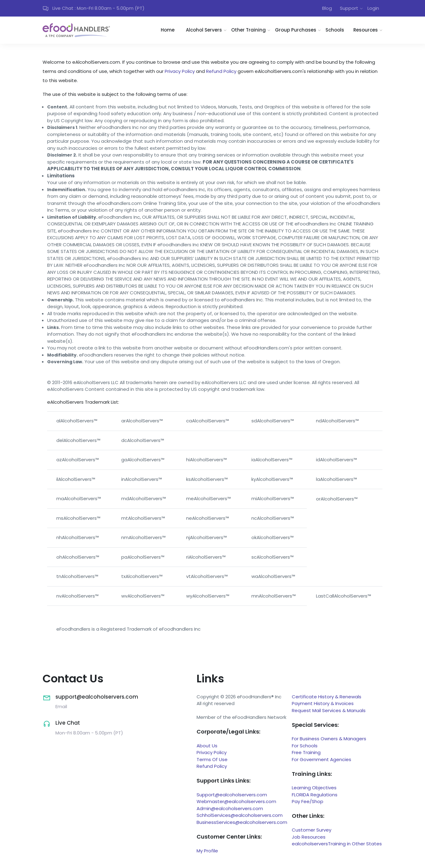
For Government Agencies (322, 759)
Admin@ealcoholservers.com (230, 808)
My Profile (207, 851)
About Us (207, 746)
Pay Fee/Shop (308, 801)
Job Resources (309, 837)
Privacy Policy (180, 71)
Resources (366, 30)
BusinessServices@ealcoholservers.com (242, 822)
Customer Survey (312, 830)
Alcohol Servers (204, 30)
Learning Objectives (314, 788)
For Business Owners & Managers (329, 739)
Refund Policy (221, 71)
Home (168, 30)
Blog (327, 8)
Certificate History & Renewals (327, 697)
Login (373, 8)
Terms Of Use (212, 759)
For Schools (305, 746)
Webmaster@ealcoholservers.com (236, 801)
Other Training (248, 30)
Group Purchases (296, 30)
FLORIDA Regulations (315, 795)
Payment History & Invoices (323, 703)
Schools (335, 30)
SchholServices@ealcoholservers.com (240, 815)
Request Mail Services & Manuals (329, 710)
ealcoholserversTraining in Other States (337, 844)
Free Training (306, 752)
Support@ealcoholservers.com (232, 795)
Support (349, 8)
